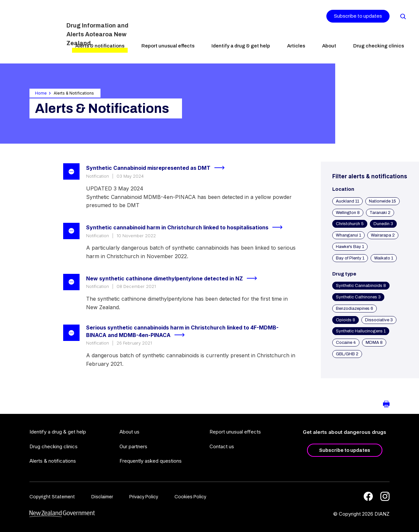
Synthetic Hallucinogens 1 (361, 331)
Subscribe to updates (358, 16)
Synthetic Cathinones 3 (358, 297)
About (329, 46)
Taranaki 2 (380, 213)
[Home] (35, 31)
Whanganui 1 (348, 235)
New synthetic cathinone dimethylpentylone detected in (174, 278)
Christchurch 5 (350, 224)
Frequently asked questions (151, 461)
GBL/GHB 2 (347, 354)
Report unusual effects (168, 46)
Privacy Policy (144, 497)
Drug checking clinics (379, 46)
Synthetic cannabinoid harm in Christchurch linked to (187, 227)
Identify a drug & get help (241, 46)
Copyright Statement (52, 497)
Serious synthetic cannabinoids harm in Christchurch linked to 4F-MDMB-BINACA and (182, 332)
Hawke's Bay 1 (350, 247)
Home (41, 93)
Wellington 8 (348, 213)
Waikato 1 (384, 258)
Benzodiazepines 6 (355, 309)
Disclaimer (102, 497)
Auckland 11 (347, 201)
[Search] (403, 16)
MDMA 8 (374, 343)
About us (129, 432)
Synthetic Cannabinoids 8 (361, 286)
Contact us (222, 446)
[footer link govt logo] (62, 514)
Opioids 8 (346, 320)
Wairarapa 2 (383, 235)
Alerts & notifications (100, 46)
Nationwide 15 (383, 201)
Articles (296, 46)
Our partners (133, 446)
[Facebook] (368, 496)
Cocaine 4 (346, 343)
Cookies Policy (190, 497)
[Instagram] (385, 496)
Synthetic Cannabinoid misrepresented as (158, 168)
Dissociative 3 (379, 320)
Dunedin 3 (383, 224)
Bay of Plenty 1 (350, 258)
